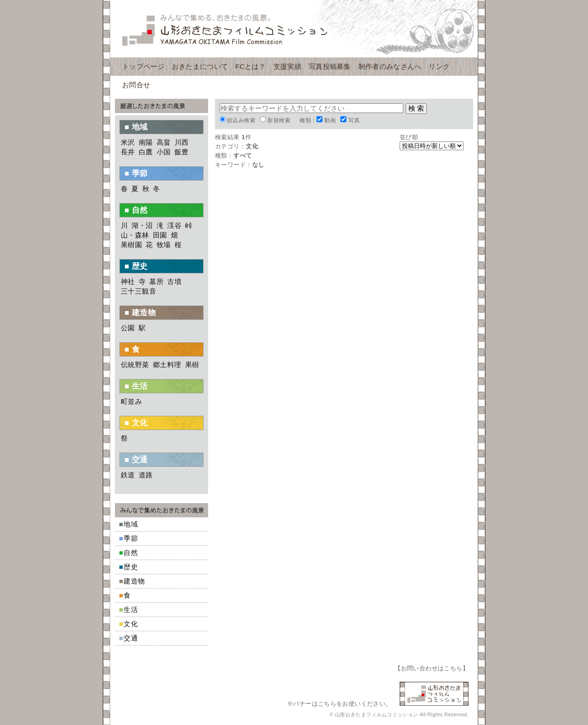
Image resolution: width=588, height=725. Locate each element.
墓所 (156, 281)
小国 (164, 152)
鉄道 (128, 475)
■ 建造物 (140, 313)
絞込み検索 (241, 120)
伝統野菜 (135, 365)
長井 (128, 152)
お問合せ (136, 85)
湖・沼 (142, 225)
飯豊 (182, 152)
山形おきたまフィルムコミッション (294, 29)
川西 (182, 142)
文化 (131, 624)
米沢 (128, 142)
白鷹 (146, 152)
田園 (160, 235)
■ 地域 (136, 127)
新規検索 (279, 120)
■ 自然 (136, 210)
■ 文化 (136, 423)
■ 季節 (136, 173)
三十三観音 (139, 291)
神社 (128, 281)
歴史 (131, 567)
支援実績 (287, 66)
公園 (128, 328)
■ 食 (132, 349)
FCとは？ (251, 66)
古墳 (174, 281)
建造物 (134, 581)
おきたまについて (200, 66)
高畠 (164, 142)
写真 (354, 120)
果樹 (192, 365)
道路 (146, 475)
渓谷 (174, 225)
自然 (131, 552)
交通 (131, 638)
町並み (131, 401)
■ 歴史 (136, 266)
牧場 (164, 245)
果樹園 (131, 245)
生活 (131, 609)
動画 (330, 120)
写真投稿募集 (330, 66)
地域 (131, 524)
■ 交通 (136, 460)
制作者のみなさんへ (390, 66)
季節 (131, 538)
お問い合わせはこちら (432, 668)
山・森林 (135, 235)
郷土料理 (167, 365)
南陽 (146, 142)
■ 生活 (136, 386)
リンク (439, 66)
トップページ (143, 66)
